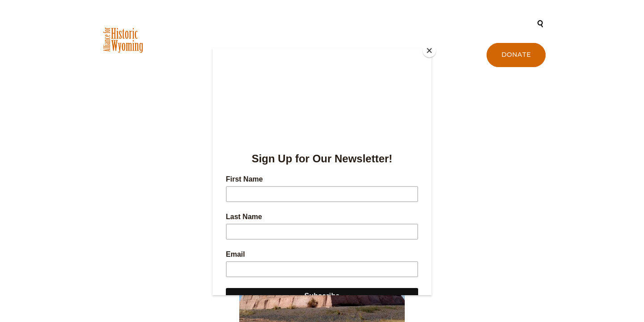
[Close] (429, 51)
